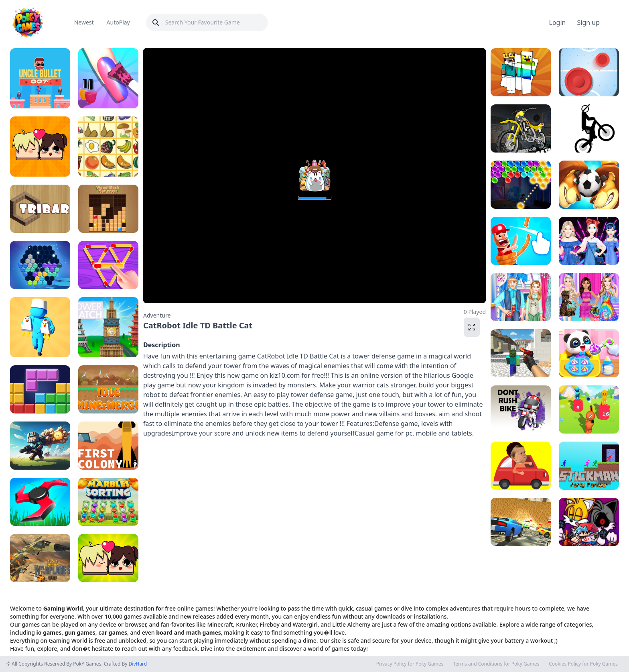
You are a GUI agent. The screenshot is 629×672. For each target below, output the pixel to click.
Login (558, 22)
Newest (84, 22)
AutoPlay (118, 22)
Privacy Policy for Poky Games (410, 664)
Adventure (157, 315)
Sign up (588, 22)
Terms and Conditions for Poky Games (496, 664)
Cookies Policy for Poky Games (583, 664)
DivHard (138, 664)
